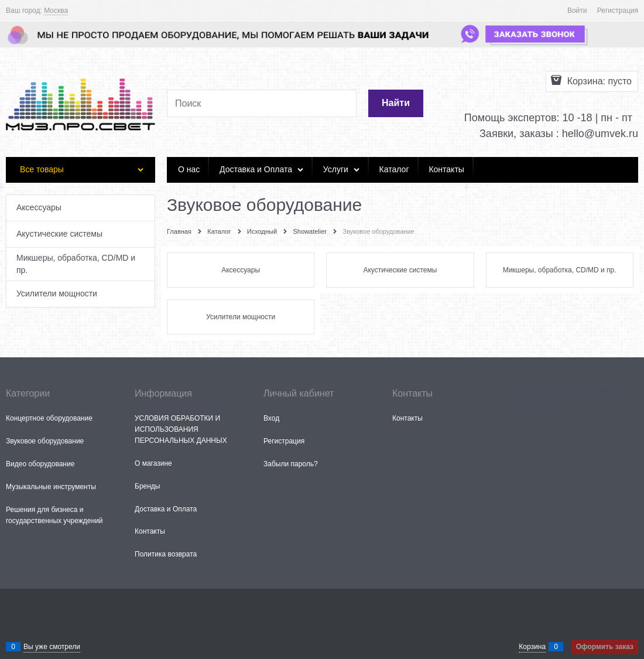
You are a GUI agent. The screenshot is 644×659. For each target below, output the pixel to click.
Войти (577, 11)
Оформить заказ (605, 647)
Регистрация (618, 11)
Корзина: (598, 81)
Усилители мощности (241, 317)
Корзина (532, 647)
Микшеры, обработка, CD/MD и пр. (560, 270)
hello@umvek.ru (600, 134)
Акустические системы (400, 270)
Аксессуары (241, 270)
